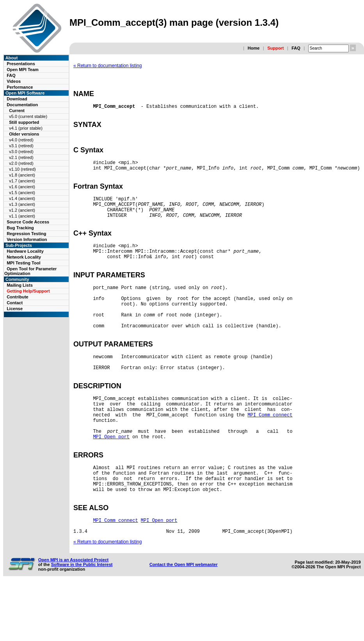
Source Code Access (28, 222)
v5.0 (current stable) (28, 116)
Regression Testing (26, 234)
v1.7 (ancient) (22, 181)
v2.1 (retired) (21, 157)
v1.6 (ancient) (22, 187)
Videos (14, 81)
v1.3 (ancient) (22, 204)
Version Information (27, 239)
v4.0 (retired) (21, 140)
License (15, 309)
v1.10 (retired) (22, 169)
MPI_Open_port (111, 481)
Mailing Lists (20, 285)
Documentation (22, 105)
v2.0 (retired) (21, 163)
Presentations (21, 64)
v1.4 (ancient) (22, 198)
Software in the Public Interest (82, 621)
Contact (15, 303)
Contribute (18, 297)
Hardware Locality (25, 251)
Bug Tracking (20, 228)
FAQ (296, 48)
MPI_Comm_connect (270, 454)
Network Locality (24, 257)
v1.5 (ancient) (22, 193)
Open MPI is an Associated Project (74, 616)
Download (17, 99)
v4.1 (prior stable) (26, 128)
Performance (20, 87)
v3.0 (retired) (21, 152)
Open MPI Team (23, 70)
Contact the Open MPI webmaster (184, 621)
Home (254, 48)
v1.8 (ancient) (22, 175)
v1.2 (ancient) (22, 210)
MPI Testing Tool (23, 263)
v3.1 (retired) (21, 146)
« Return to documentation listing (107, 66)
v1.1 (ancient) (22, 216)
